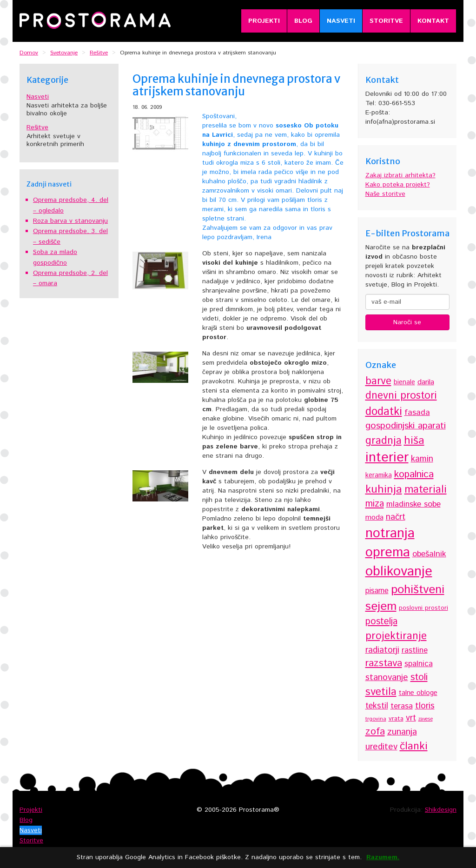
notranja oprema (390, 543)
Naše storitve (385, 194)
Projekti (264, 21)
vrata (396, 719)
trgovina (376, 719)
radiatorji (382, 650)
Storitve (386, 21)
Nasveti (341, 21)
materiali (426, 490)
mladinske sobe (413, 504)
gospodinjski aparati (406, 426)
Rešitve (37, 127)
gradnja (383, 441)
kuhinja (384, 489)
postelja (381, 622)
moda (374, 517)
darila (426, 382)
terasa (402, 706)
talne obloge (418, 693)
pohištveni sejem (405, 598)
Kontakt (433, 21)
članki (414, 746)
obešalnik (429, 554)
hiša (414, 441)
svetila (381, 692)
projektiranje (396, 636)
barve (378, 381)
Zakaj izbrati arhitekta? (400, 175)
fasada (417, 413)
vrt (411, 718)
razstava (384, 663)
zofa (375, 731)
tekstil (377, 706)
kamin (422, 459)
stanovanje (387, 678)
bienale (404, 382)
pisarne (377, 591)
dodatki (384, 412)
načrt (396, 517)
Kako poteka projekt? (398, 185)
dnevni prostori (401, 396)
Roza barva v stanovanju (70, 221)
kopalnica (414, 474)
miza (375, 504)
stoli (419, 677)
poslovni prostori (423, 608)
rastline (415, 650)
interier (387, 458)
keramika (379, 475)
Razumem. (383, 858)
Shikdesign (441, 810)
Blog (303, 21)
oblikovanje (399, 571)
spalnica (419, 664)
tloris (425, 706)
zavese (426, 719)
